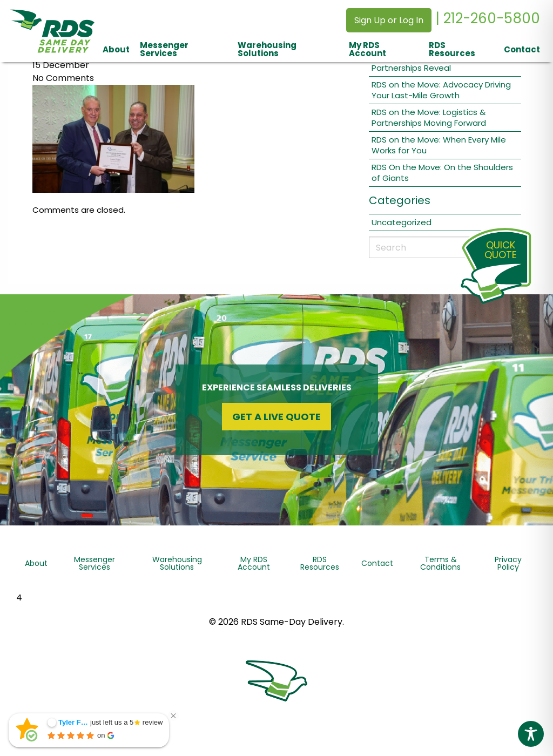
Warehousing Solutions (267, 49)
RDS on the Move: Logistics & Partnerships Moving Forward (429, 117)
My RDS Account (367, 49)
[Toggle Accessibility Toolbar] (531, 734)
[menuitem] (116, 49)
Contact (522, 49)
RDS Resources (452, 49)
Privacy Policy (508, 563)
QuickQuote (501, 250)
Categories (400, 200)
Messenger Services (164, 49)
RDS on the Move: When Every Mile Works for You (439, 145)
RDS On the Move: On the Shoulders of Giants (442, 173)
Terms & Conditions (440, 563)
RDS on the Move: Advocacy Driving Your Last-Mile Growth (441, 90)
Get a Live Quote (276, 417)
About (116, 49)
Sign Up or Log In (389, 20)
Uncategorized (402, 222)
